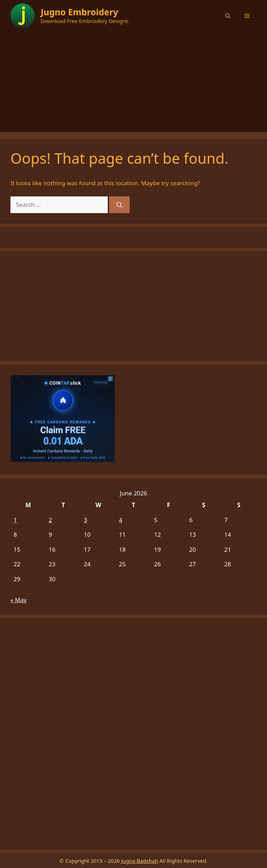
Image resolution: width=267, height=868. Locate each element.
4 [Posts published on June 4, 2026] (121, 520)
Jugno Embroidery (79, 12)
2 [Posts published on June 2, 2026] (50, 520)
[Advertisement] (133, 83)
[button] (228, 16)
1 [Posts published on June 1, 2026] (15, 520)
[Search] (119, 205)
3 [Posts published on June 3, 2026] (86, 520)
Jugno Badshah (139, 861)
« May (19, 600)
